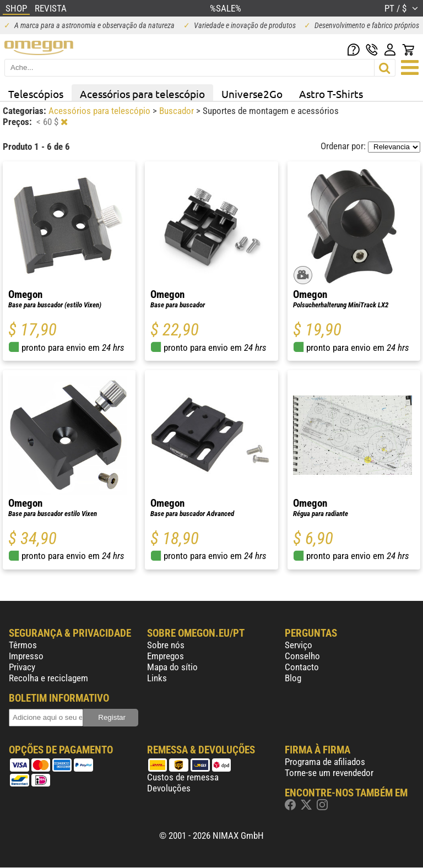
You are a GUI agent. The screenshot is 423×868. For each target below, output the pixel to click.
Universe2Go (252, 94)
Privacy (22, 667)
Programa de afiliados (325, 762)
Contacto (302, 667)
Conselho (302, 656)
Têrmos (23, 645)
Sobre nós (166, 645)
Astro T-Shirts (331, 94)
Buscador (178, 111)
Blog (293, 678)
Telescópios (36, 94)
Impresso (26, 656)
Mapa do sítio (172, 667)
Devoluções (169, 788)
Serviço (299, 645)
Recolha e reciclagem (48, 678)
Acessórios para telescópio (142, 94)
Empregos (166, 656)
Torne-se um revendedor (329, 773)
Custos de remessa (183, 777)
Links (157, 678)
